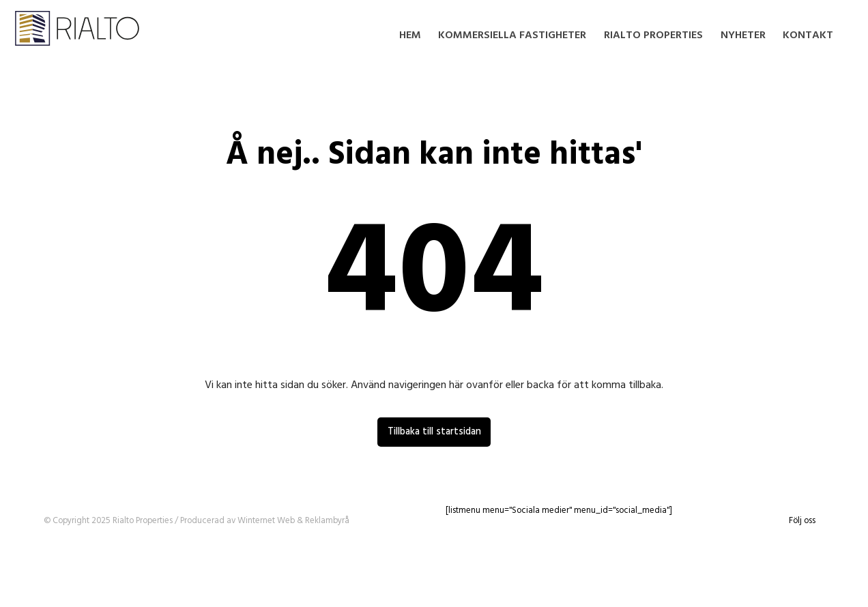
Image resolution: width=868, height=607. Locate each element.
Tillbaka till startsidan (434, 432)
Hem (410, 35)
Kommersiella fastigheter (512, 35)
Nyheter (743, 35)
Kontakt (808, 35)
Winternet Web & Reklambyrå (293, 521)
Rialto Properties (653, 35)
